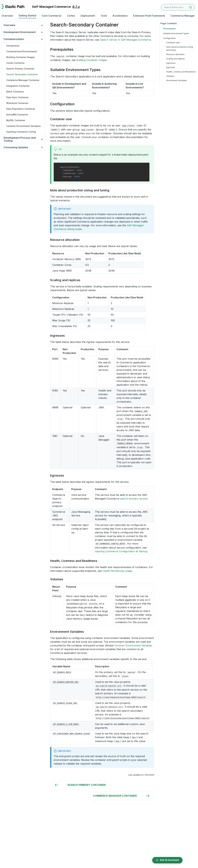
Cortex (71, 16)
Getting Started (27, 16)
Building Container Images (21, 57)
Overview (7, 16)
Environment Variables (177, 80)
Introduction (13, 46)
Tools (104, 16)
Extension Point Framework (149, 16)
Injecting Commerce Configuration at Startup (121, 551)
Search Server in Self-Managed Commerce (125, 40)
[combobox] (178, 7)
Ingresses (171, 63)
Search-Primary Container (20, 69)
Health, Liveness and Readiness (181, 72)
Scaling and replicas (175, 59)
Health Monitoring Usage (117, 571)
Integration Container (18, 86)
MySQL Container (16, 120)
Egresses (171, 67)
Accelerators (120, 16)
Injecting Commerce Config (21, 132)
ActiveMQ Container (17, 115)
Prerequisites (169, 29)
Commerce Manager (183, 16)
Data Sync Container (17, 97)
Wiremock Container (17, 103)
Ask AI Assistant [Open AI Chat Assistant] (167, 860)
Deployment (88, 16)
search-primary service (134, 499)
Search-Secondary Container (22, 74)
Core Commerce (52, 16)
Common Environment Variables (24, 126)
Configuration (169, 38)
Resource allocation (175, 54)
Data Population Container (21, 109)
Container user (173, 43)
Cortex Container (15, 63)
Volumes (170, 76)
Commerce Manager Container (23, 80)
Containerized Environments (22, 51)
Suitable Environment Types (176, 33)
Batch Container (15, 92)
